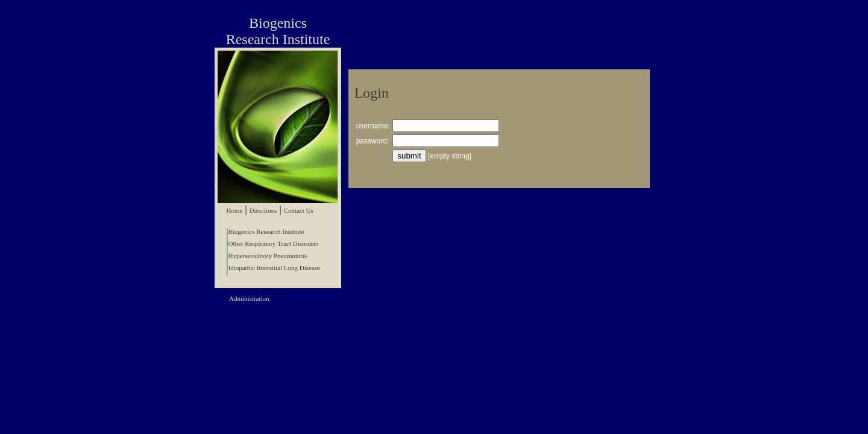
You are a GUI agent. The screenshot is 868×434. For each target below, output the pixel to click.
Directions (263, 210)
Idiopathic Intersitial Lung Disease (274, 268)
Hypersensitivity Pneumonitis (268, 256)
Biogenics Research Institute (266, 231)
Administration (249, 298)
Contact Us (299, 210)
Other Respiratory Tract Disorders (274, 244)
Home (235, 210)
